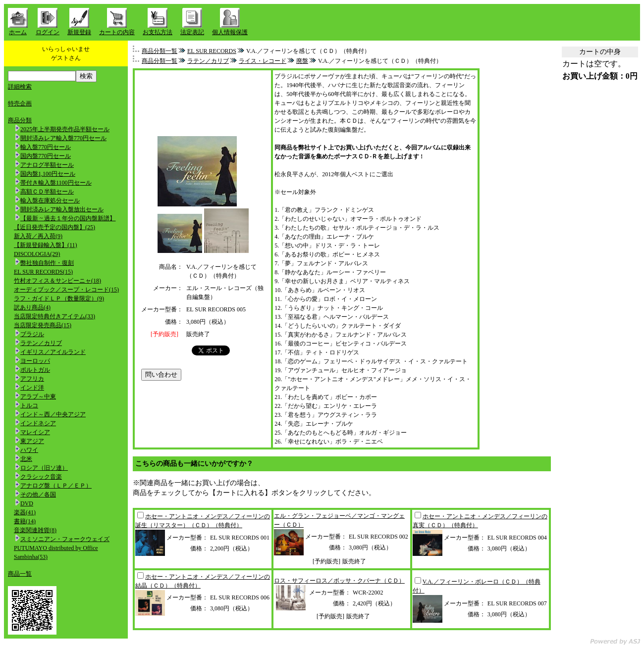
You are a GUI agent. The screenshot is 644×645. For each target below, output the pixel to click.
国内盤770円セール (46, 156)
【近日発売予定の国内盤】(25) (54, 227)
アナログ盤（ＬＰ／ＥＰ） (56, 486)
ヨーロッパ (35, 361)
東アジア (32, 441)
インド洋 (32, 388)
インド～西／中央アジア (53, 414)
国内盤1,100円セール (48, 174)
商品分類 (20, 120)
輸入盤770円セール (46, 147)
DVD (27, 503)
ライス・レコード (263, 61)
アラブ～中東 (38, 397)
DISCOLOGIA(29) (37, 254)
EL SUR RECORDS (212, 51)
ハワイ (29, 450)
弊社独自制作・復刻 (47, 263)
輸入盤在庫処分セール (50, 200)
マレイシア (35, 432)
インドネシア (38, 423)
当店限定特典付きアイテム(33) (54, 316)
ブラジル (32, 334)
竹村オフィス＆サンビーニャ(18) (57, 281)
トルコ (29, 405)
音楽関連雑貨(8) (35, 530)
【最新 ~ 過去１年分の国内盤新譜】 (68, 218)
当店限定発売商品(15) (43, 325)
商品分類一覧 (160, 51)
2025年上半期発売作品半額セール (65, 129)
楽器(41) (25, 512)
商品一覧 (20, 574)
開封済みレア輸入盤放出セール (62, 209)
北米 (26, 459)
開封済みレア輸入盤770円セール (63, 138)
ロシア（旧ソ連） (44, 468)
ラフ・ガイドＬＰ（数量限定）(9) (59, 298)
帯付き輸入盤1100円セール (56, 183)
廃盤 (302, 61)
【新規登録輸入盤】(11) (46, 245)
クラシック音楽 (41, 477)
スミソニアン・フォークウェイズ (65, 539)
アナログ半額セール (47, 165)
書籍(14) (25, 521)
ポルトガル (35, 370)
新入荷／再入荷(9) (38, 236)
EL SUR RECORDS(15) (43, 272)
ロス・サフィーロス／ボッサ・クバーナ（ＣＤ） (339, 581)
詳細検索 (20, 87)
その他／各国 (38, 495)
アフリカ (32, 379)
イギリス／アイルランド (53, 352)
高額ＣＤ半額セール (47, 192)
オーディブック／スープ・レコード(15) (66, 290)
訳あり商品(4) (32, 307)
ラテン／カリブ (41, 343)
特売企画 (20, 103)
